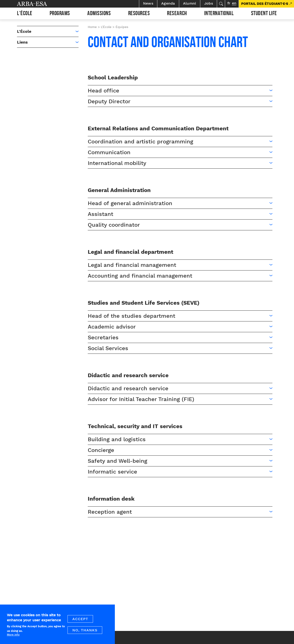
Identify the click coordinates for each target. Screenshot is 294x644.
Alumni (190, 3)
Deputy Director (109, 101)
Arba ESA (40, 4)
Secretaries (103, 337)
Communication (109, 152)
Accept (80, 621)
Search (221, 4)
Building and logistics (117, 439)
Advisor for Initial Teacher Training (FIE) (141, 399)
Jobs (209, 3)
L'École (25, 14)
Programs (60, 14)
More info (13, 637)
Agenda (168, 3)
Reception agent (110, 512)
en (234, 3)
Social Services (108, 348)
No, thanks (85, 632)
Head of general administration (130, 203)
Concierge (101, 450)
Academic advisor (112, 327)
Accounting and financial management (140, 276)
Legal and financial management (132, 265)
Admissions (99, 14)
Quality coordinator (114, 225)
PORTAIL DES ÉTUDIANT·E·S (265, 4)
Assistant (100, 214)
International (219, 14)
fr (229, 3)
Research (177, 14)
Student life (264, 14)
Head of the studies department (131, 316)
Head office (103, 91)
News (148, 3)
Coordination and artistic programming (140, 142)
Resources (139, 14)
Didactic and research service (128, 388)
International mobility (117, 163)
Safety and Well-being (117, 461)
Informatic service (112, 472)
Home (92, 27)
